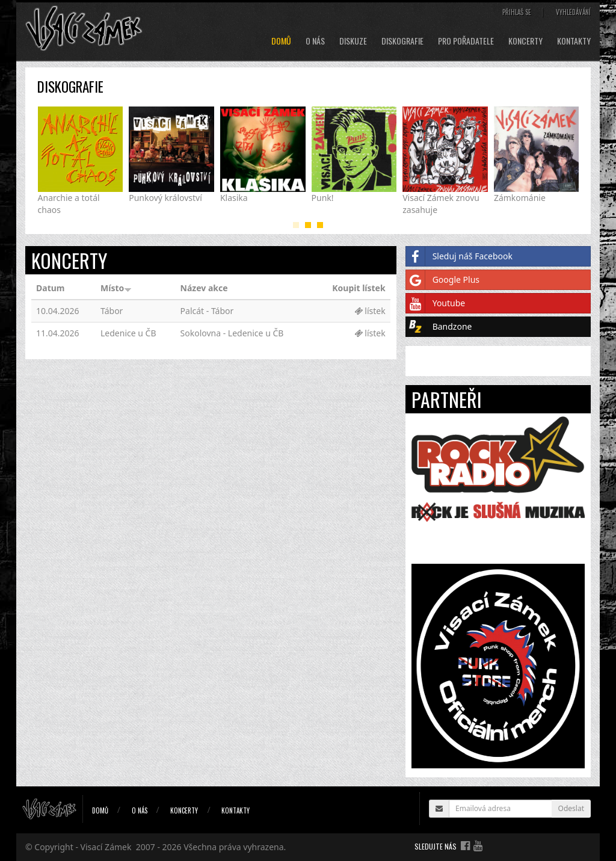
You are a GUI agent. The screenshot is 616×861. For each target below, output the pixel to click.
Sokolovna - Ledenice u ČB (232, 333)
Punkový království (165, 198)
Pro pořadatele (466, 41)
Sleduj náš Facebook (459, 256)
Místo (116, 288)
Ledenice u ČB (128, 333)
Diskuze (353, 41)
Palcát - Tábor (207, 311)
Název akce (204, 288)
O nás (315, 41)
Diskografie (402, 41)
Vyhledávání (573, 12)
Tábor (112, 311)
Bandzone (439, 326)
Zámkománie (520, 198)
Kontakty (574, 41)
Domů (281, 41)
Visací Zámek (106, 847)
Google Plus (443, 280)
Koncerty (525, 41)
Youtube (436, 303)
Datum (50, 288)
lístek (370, 311)
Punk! (323, 198)
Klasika (234, 198)
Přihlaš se (517, 12)
